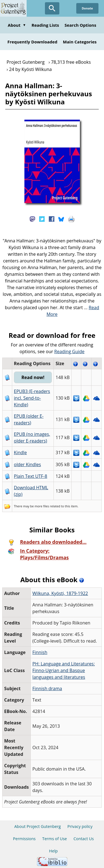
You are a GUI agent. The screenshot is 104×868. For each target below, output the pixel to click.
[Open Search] (52, 8)
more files (42, 506)
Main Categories (80, 42)
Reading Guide (69, 351)
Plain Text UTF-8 (31, 476)
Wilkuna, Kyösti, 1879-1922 (60, 593)
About (17, 25)
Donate (87, 8)
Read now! (33, 377)
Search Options (80, 25)
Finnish (40, 652)
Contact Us (84, 839)
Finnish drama (47, 689)
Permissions (24, 839)
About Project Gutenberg (37, 826)
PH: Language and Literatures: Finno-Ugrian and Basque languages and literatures (64, 670)
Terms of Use (54, 839)
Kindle (20, 453)
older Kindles (27, 464)
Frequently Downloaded (32, 42)
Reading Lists (45, 25)
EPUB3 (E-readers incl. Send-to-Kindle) (32, 398)
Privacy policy (80, 826)
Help (53, 851)
